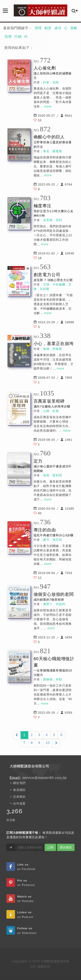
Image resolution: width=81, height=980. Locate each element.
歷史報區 (66, 847)
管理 (38, 28)
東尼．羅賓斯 (53, 151)
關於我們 (19, 783)
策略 (74, 28)
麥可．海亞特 (53, 540)
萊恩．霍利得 (53, 475)
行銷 (18, 37)
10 (48, 743)
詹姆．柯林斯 (53, 349)
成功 (58, 28)
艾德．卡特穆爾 (54, 284)
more (48, 106)
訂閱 (50, 847)
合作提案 (19, 803)
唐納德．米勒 (53, 679)
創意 (48, 28)
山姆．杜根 (51, 411)
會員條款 (19, 790)
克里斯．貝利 (53, 220)
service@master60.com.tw (44, 778)
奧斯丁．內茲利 (54, 604)
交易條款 (19, 797)
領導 (8, 37)
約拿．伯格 (51, 82)
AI (26, 37)
